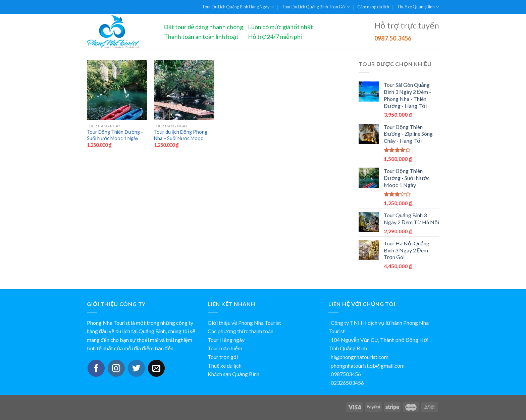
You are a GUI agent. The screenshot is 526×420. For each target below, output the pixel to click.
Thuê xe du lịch (225, 366)
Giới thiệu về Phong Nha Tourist (244, 323)
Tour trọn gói (223, 357)
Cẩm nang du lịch (373, 7)
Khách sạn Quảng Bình (233, 374)
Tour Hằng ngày (226, 340)
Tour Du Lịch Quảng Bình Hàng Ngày (238, 7)
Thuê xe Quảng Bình (418, 7)
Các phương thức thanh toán (241, 331)
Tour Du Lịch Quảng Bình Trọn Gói (316, 7)
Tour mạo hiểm (225, 348)
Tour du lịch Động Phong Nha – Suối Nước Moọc (181, 135)
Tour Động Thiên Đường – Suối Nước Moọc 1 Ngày (115, 135)
